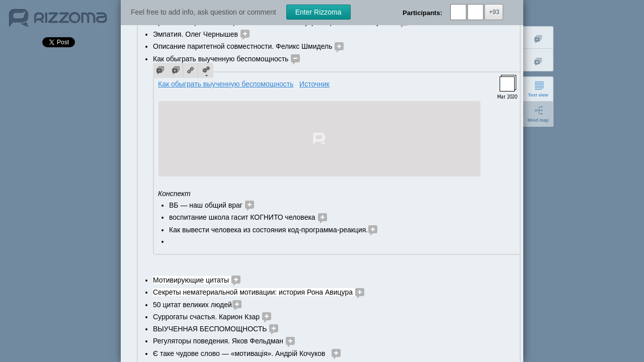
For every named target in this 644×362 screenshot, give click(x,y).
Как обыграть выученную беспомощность (226, 84)
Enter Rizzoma (318, 12)
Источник (314, 84)
